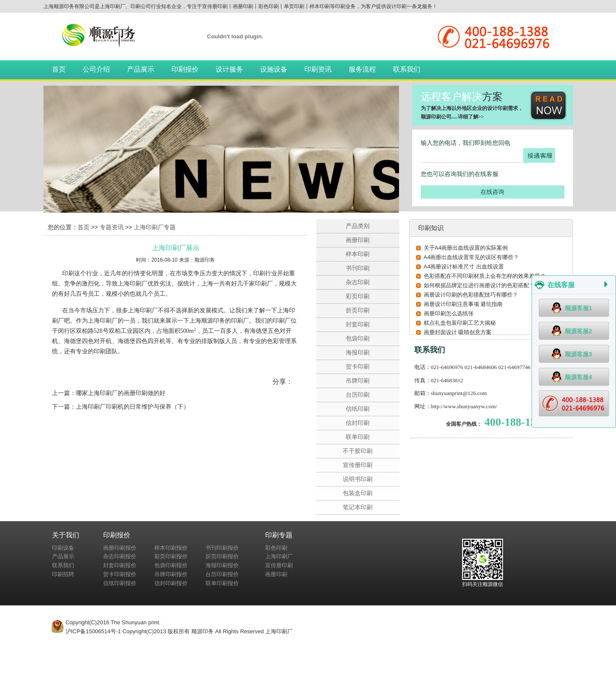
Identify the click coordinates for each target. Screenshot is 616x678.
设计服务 (229, 69)
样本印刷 (358, 254)
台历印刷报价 (222, 574)
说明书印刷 (358, 479)
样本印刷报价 (171, 548)
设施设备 (274, 69)
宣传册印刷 (358, 465)
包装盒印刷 (358, 493)
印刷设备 (63, 548)
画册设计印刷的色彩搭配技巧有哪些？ (471, 295)
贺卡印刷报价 (120, 574)
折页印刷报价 (222, 556)
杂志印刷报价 (120, 556)
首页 (59, 69)
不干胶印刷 (358, 451)
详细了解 (468, 117)
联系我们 (407, 69)
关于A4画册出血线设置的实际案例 (466, 248)
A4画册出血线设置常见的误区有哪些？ (471, 257)
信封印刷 (358, 423)
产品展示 (141, 69)
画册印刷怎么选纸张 (449, 313)
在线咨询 (492, 192)
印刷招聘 (63, 574)
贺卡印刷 (358, 366)
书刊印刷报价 (222, 548)
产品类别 (358, 226)
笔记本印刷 (358, 507)
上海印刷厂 (279, 556)
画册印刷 (358, 240)
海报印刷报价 (222, 565)
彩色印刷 (276, 548)
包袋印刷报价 (171, 565)
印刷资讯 (318, 69)
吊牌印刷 (358, 381)
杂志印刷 (358, 282)
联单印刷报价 (222, 583)
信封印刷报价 (171, 583)
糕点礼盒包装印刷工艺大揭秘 (460, 323)
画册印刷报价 (120, 548)
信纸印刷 (358, 409)
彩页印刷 (358, 296)
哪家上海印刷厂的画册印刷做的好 (121, 393)
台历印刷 (358, 395)
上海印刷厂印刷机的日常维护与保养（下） (133, 407)
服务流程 (362, 69)
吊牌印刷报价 (171, 574)
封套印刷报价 (120, 565)
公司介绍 (96, 69)
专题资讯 (112, 227)
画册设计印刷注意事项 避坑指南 (463, 304)
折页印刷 (358, 310)
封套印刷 (358, 324)
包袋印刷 (358, 338)
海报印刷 (358, 352)
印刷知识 (431, 228)
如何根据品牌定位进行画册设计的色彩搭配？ (479, 285)
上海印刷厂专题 (155, 227)
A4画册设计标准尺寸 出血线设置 (464, 267)
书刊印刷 (358, 268)
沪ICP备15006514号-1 (93, 631)
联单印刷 (358, 437)
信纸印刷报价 (120, 583)
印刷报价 (185, 69)
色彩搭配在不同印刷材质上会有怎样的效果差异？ (485, 276)
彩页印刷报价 (171, 556)
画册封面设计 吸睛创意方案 (458, 332)
